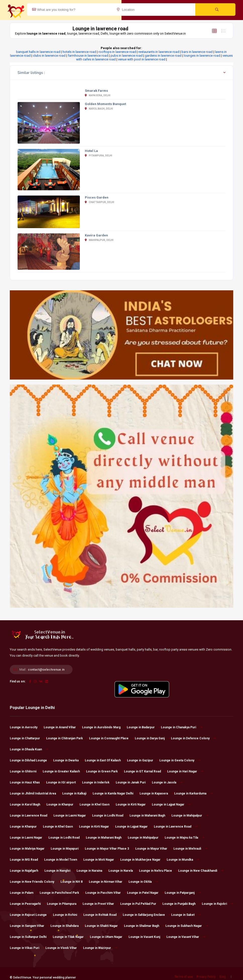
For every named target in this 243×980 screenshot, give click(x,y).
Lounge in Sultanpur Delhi (31, 937)
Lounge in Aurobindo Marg (104, 727)
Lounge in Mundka (183, 860)
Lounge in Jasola (167, 782)
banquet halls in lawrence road (38, 52)
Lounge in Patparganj (183, 893)
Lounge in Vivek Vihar (64, 948)
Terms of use (184, 977)
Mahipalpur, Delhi (99, 240)
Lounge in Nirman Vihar (109, 882)
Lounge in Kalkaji (77, 793)
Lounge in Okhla (143, 882)
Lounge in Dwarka (69, 760)
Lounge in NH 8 (75, 882)
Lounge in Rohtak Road (103, 915)
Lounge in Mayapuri (68, 849)
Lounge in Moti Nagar (102, 860)
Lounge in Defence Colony (193, 738)
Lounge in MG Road (27, 860)
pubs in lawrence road (127, 56)
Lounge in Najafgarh (27, 871)
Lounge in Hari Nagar (185, 771)
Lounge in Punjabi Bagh (182, 904)
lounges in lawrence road (202, 56)
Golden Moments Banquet (105, 104)
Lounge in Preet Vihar (101, 904)
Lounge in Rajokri (218, 904)
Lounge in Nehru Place (159, 871)
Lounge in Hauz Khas (28, 782)
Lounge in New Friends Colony (35, 882)
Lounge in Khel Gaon (98, 805)
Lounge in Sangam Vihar (30, 926)
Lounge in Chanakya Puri (182, 727)
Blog (223, 977)
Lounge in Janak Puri (134, 782)
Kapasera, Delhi (98, 95)
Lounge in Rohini (68, 915)
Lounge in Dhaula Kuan (29, 749)
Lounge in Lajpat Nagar (171, 805)
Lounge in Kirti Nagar (134, 805)
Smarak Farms (96, 91)
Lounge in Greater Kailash (64, 771)
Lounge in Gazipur (143, 760)
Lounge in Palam (25, 893)
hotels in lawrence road (79, 52)
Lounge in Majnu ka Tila (185, 838)
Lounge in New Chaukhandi (201, 871)
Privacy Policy (206, 977)
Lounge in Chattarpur (28, 738)
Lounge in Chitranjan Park (68, 738)
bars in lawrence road (197, 52)
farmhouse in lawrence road (88, 56)
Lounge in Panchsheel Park (63, 893)
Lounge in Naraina (93, 871)
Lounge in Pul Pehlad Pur (141, 904)
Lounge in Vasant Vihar (186, 937)
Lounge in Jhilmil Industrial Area (36, 793)
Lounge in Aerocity (27, 727)
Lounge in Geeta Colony (180, 760)
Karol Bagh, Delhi (99, 109)
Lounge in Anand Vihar (63, 727)
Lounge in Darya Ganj (153, 738)
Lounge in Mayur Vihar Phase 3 (110, 849)
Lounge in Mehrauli (190, 849)
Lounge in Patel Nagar (146, 893)
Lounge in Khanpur (63, 805)
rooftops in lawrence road (117, 52)
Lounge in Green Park (105, 771)
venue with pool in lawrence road (142, 59)
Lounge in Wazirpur (100, 948)
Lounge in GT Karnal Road (146, 771)
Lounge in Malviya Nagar (30, 849)
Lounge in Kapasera (157, 793)
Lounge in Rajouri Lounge (31, 915)
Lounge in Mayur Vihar (154, 849)
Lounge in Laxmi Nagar (73, 816)
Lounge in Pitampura (65, 904)
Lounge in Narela (124, 871)
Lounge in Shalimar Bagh (145, 926)
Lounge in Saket (186, 915)
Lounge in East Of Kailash (106, 760)
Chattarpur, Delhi (100, 202)
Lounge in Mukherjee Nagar (143, 860)
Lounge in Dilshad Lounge (32, 760)
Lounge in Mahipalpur (190, 816)
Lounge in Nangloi (60, 871)
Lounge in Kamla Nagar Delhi (116, 793)
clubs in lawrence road (49, 56)
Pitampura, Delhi (99, 156)
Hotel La (91, 151)
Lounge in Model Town (64, 860)
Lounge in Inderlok (99, 782)
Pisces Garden (97, 197)
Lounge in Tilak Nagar (71, 937)
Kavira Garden (96, 235)
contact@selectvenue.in (46, 670)
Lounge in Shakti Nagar (104, 926)
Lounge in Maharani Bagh (150, 816)
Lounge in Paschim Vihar (106, 893)
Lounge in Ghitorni (26, 771)
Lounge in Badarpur (144, 727)
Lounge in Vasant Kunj (147, 937)
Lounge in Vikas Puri (28, 948)
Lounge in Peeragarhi (28, 904)
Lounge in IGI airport (64, 782)
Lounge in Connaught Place (112, 738)
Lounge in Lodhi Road (111, 816)
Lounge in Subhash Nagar (187, 926)
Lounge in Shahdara (68, 926)
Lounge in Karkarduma (193, 793)
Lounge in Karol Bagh (28, 805)
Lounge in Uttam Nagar (109, 937)
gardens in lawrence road (163, 56)
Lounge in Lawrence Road (32, 816)
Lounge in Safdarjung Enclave (147, 915)
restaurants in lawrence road (159, 52)
